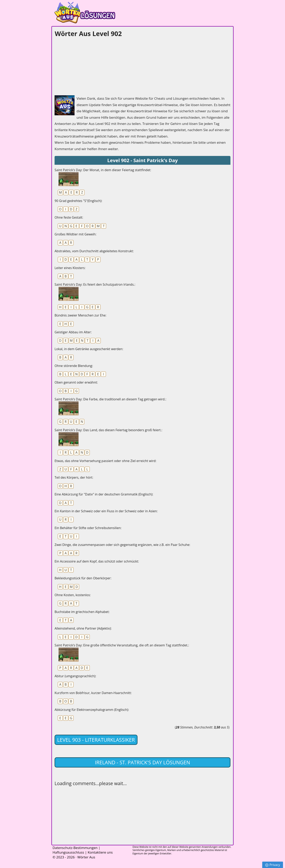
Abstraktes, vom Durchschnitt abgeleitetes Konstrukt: (94, 251)
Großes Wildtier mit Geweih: (75, 234)
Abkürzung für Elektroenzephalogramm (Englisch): (92, 710)
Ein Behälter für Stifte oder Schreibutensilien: (88, 528)
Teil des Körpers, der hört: (74, 477)
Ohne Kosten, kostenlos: (73, 595)
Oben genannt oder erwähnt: (76, 382)
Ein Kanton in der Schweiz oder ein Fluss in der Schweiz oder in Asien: (106, 511)
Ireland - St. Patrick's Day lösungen (142, 762)
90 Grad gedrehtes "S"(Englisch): (78, 201)
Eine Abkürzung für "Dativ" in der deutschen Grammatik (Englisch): (104, 494)
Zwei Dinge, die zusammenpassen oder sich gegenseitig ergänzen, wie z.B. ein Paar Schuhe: (122, 545)
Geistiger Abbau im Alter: (73, 332)
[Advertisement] (85, 65)
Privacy (273, 865)
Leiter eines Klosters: (70, 268)
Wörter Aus (86, 857)
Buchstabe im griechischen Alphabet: (82, 612)
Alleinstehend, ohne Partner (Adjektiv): (83, 628)
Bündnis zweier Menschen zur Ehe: (80, 315)
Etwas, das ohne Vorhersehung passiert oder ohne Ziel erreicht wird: (105, 461)
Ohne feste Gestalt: (69, 217)
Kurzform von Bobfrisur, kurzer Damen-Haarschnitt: (93, 693)
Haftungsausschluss (68, 852)
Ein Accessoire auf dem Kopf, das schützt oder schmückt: (97, 561)
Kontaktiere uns (100, 852)
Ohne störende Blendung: (74, 366)
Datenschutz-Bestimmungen (75, 848)
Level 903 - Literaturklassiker (96, 740)
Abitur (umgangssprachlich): (75, 676)
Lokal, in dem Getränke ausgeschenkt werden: (89, 349)
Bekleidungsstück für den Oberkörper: (83, 578)
